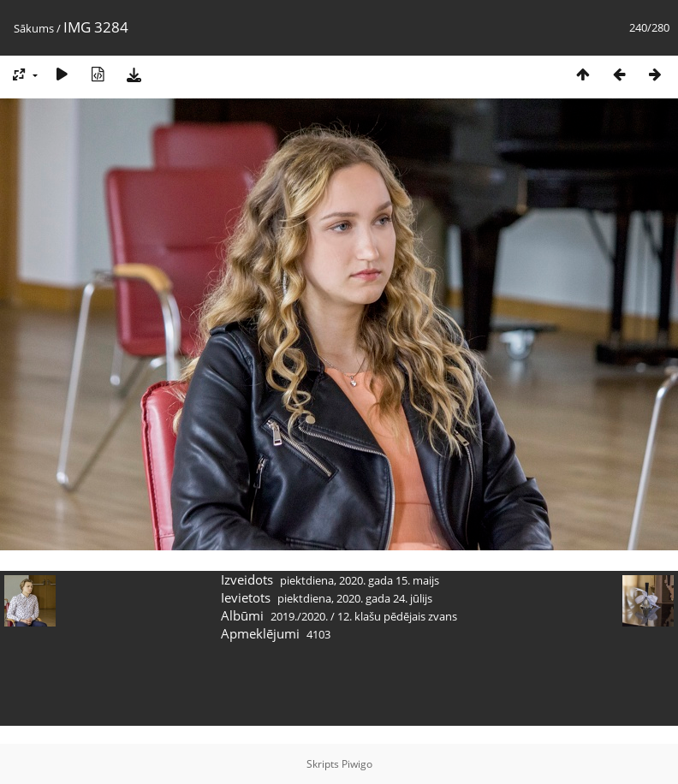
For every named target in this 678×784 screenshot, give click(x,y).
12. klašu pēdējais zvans (397, 616)
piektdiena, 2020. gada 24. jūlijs (355, 598)
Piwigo (357, 764)
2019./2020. (299, 616)
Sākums (34, 28)
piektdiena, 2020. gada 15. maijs (360, 580)
